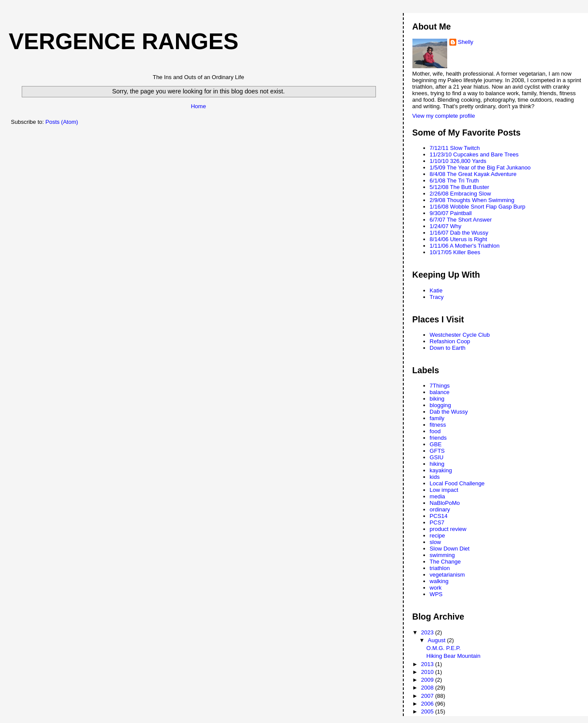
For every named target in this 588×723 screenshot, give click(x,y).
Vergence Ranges (124, 41)
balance (440, 392)
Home (198, 106)
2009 (428, 680)
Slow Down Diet (450, 549)
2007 (428, 696)
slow (435, 542)
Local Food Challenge (457, 483)
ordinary (440, 509)
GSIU (437, 457)
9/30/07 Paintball (451, 213)
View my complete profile (444, 116)
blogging (440, 405)
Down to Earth (448, 348)
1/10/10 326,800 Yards (458, 161)
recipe (437, 536)
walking (439, 581)
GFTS (437, 451)
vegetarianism (447, 575)
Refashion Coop (450, 341)
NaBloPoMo (445, 503)
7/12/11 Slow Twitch (455, 148)
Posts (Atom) (62, 122)
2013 (428, 664)
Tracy (437, 297)
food (435, 431)
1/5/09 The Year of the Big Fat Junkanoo (480, 167)
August (437, 640)
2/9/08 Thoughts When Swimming (472, 200)
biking (437, 399)
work (436, 588)
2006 (428, 704)
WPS (436, 594)
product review (448, 529)
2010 (428, 672)
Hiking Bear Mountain (453, 656)
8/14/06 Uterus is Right (458, 239)
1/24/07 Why (446, 226)
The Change (445, 562)
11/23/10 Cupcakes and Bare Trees (474, 154)
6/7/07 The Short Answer (461, 220)
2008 (428, 688)
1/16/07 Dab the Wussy (459, 233)
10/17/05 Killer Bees (455, 252)
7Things (440, 386)
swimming (442, 555)
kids (435, 477)
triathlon (440, 568)
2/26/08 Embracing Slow (460, 194)
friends (438, 438)
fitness (438, 425)
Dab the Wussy (449, 412)
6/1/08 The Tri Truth (454, 181)
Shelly (466, 42)
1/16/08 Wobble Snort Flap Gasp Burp (478, 207)
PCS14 (439, 516)
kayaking (441, 470)
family (437, 418)
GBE (436, 444)
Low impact (444, 490)
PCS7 (437, 522)
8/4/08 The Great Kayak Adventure (473, 174)
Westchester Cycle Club (460, 335)
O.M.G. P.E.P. (443, 648)
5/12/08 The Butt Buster (460, 187)
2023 (428, 632)
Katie (436, 290)
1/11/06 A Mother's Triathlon (465, 246)
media (437, 496)
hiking (437, 464)
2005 (428, 711)
